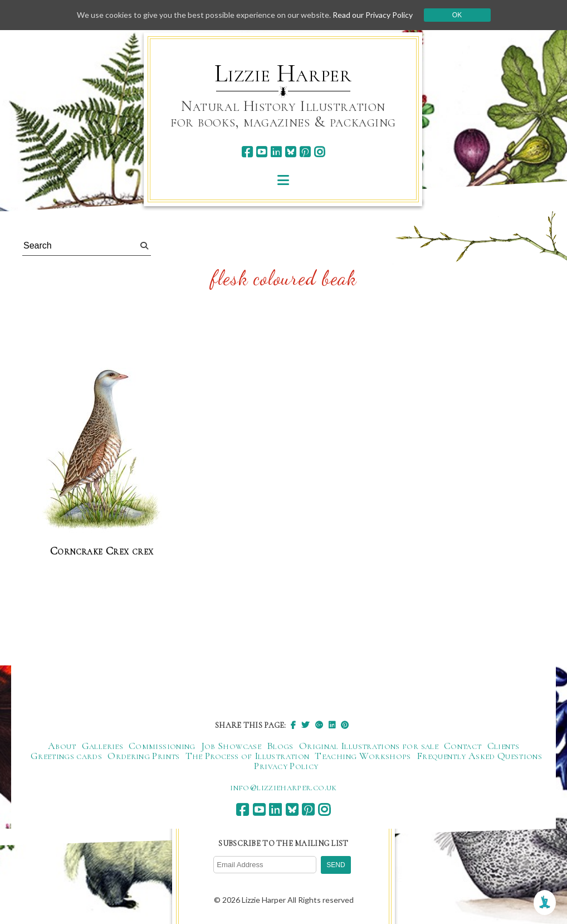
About (62, 746)
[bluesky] (290, 152)
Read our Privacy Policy (373, 15)
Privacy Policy (286, 766)
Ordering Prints (143, 756)
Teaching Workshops (363, 756)
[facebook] (247, 152)
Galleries (102, 746)
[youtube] (261, 152)
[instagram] (319, 152)
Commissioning (162, 746)
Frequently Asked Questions (479, 756)
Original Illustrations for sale (369, 746)
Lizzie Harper (283, 74)
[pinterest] (305, 152)
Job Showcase (231, 746)
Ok (457, 15)
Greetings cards (66, 756)
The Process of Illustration (248, 756)
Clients (504, 746)
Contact (463, 746)
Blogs (280, 746)
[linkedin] (276, 152)
